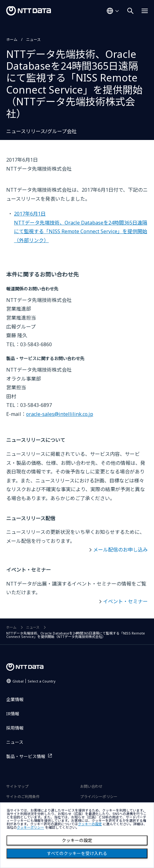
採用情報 (15, 728)
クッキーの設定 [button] (90, 824)
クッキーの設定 (77, 840)
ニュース (33, 39)
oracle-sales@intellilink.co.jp (60, 414)
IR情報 (13, 714)
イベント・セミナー (125, 601)
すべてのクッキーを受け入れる (77, 853)
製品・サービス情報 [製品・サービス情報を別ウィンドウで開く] (26, 756)
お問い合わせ (91, 786)
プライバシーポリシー (99, 797)
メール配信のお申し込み (120, 550)
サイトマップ (17, 786)
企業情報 (15, 699)
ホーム (12, 39)
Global (34, 681)
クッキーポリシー (30, 828)
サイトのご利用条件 (23, 797)
